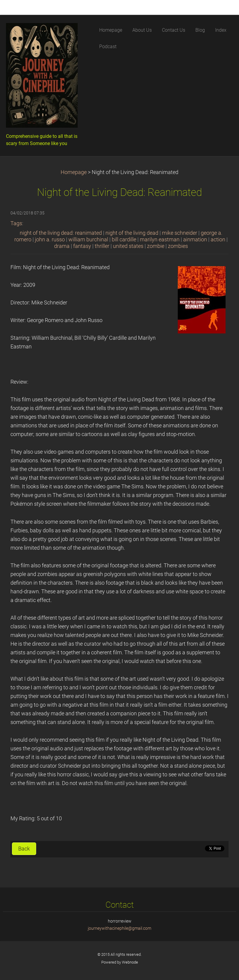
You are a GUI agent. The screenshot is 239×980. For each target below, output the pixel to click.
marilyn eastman (160, 240)
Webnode (130, 962)
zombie (156, 246)
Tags (16, 223)
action (218, 240)
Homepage (74, 172)
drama (62, 246)
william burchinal (88, 240)
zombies (178, 246)
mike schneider (180, 233)
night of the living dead (132, 233)
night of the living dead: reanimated (61, 233)
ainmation (195, 240)
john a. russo (50, 240)
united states (128, 246)
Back (24, 849)
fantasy (82, 246)
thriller (102, 246)
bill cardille (124, 240)
